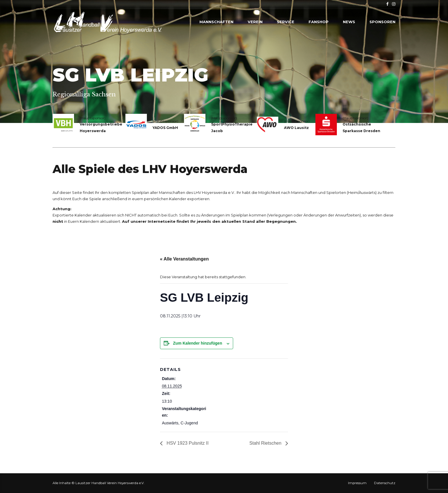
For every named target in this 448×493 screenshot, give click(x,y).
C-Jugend (189, 423)
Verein (255, 22)
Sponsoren (382, 22)
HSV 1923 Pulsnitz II (187, 443)
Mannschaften (216, 22)
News (349, 22)
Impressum (357, 483)
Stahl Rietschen (266, 443)
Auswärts (170, 423)
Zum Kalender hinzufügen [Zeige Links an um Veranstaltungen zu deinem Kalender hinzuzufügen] (198, 343)
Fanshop (319, 22)
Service (286, 22)
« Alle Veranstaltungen (184, 259)
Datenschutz (385, 483)
